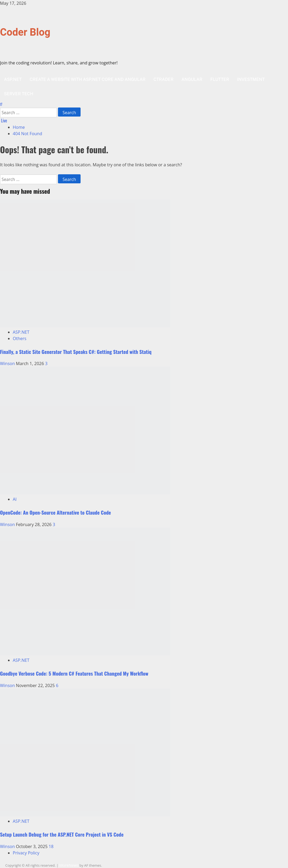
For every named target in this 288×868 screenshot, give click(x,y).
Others (20, 338)
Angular (192, 79)
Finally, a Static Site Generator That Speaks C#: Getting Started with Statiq (76, 352)
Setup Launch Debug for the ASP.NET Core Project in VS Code (62, 834)
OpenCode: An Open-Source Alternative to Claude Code (55, 512)
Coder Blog (25, 32)
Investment (251, 79)
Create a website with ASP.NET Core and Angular (87, 79)
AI (15, 499)
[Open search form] (1, 104)
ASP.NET (13, 79)
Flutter (220, 79)
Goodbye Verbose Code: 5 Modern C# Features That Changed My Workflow (74, 673)
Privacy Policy (26, 853)
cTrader (163, 79)
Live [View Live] (4, 121)
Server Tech (19, 94)
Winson (8, 363)
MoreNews (69, 865)
